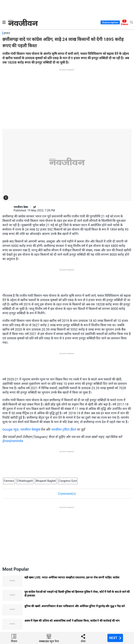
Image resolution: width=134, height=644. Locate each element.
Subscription (110, 22)
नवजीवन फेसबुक (30, 429)
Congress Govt (68, 481)
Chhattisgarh (25, 481)
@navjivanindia (13, 441)
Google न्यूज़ (10, 429)
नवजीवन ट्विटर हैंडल (63, 429)
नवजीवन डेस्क (21, 207)
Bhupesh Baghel (46, 481)
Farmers (9, 481)
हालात (7, 33)
